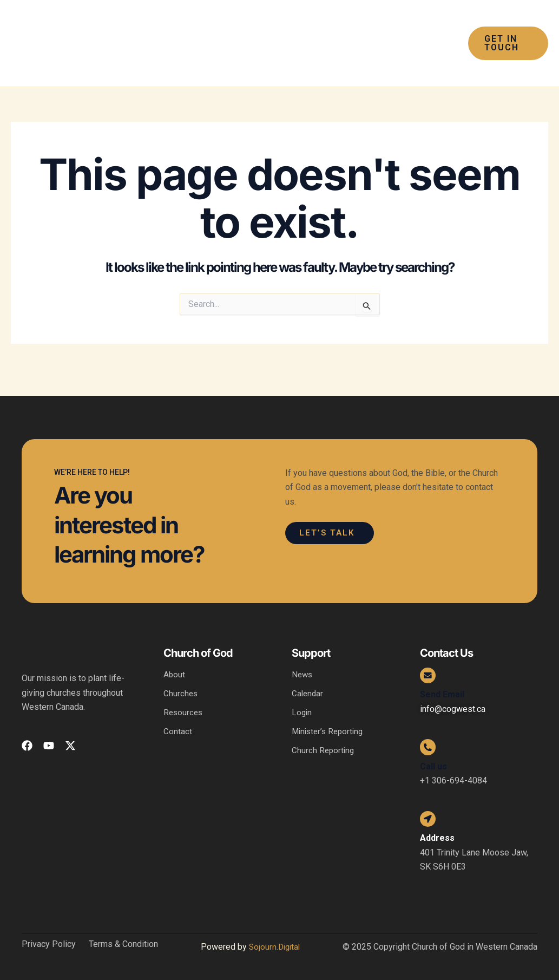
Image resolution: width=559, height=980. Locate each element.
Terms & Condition (123, 944)
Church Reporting (324, 736)
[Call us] (431, 739)
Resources (184, 697)
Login (302, 697)
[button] (505, 43)
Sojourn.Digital (274, 947)
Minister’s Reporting (330, 716)
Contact (178, 716)
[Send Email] (431, 661)
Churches (181, 677)
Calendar (308, 677)
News (303, 658)
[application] (351, 22)
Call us (433, 761)
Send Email (442, 683)
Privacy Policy (49, 944)
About (175, 658)
